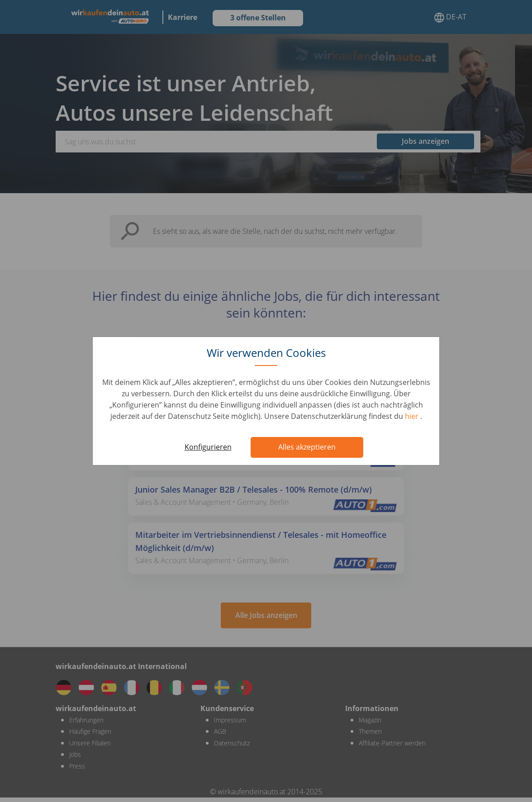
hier (413, 416)
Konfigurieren (208, 447)
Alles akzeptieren (307, 447)
